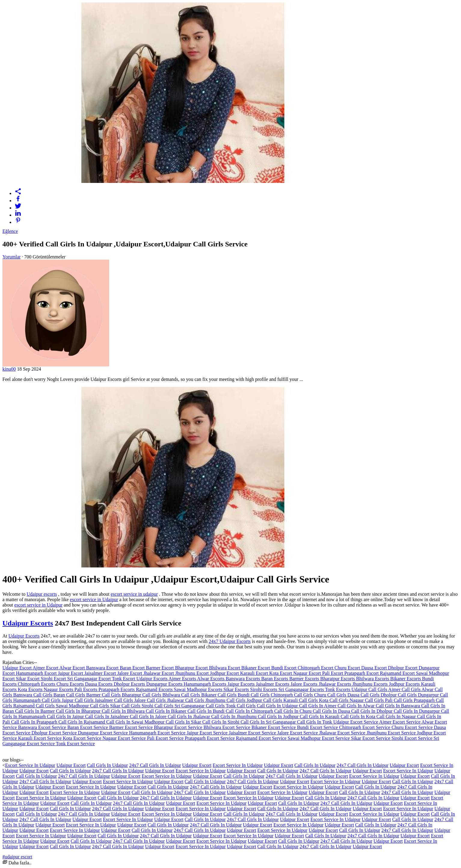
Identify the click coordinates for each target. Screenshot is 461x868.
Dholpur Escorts (130, 684)
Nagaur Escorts (59, 689)
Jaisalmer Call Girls (114, 700)
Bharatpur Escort (192, 668)
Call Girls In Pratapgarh (35, 722)
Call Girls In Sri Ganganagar (269, 722)
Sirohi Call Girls (158, 706)
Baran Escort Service (88, 727)
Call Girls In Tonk (315, 722)
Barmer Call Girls (104, 695)
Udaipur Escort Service (356, 722)
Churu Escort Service (413, 727)
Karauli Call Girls (301, 700)
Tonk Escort (124, 679)
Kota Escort (281, 673)
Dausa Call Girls (364, 695)
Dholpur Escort (403, 668)
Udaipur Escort (17, 668)
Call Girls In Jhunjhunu (235, 717)
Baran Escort (133, 668)
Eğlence (10, 231)
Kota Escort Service (83, 738)
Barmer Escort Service (132, 727)
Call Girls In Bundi (206, 711)
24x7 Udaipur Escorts (230, 641)
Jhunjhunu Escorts (371, 684)
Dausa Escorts (99, 684)
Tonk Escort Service (75, 744)
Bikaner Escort (256, 668)
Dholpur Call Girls (399, 695)
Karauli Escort (255, 673)
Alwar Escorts (211, 679)
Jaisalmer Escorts (273, 684)
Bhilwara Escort (225, 668)
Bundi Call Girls (254, 695)
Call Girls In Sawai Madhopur (136, 722)
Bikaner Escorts (406, 679)
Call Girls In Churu (294, 711)
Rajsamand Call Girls (35, 706)
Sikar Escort (28, 679)
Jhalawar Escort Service (343, 733)
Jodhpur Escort (225, 673)
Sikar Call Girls (126, 706)
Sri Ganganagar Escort (90, 679)
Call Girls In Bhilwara (124, 711)
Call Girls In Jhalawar (190, 717)
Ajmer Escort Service (400, 722)
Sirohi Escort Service (413, 738)
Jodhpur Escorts (405, 684)
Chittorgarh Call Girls (292, 695)
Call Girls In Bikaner (167, 711)
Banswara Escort (103, 668)
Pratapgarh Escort (362, 673)
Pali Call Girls (399, 700)
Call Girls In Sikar (184, 722)
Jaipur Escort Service (208, 733)
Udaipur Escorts (28, 623)
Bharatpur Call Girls (142, 695)
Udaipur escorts (42, 594)
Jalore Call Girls (151, 700)
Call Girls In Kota (359, 717)
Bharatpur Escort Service (179, 727)
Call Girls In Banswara (399, 706)
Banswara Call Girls (33, 695)
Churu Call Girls (331, 695)
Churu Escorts (71, 684)
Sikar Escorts (237, 689)
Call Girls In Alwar (357, 706)
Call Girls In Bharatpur (79, 711)
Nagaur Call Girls (367, 700)
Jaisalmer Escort (101, 673)
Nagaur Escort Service (125, 738)
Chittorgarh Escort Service (365, 727)
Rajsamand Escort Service (262, 738)
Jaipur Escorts (241, 684)
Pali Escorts (87, 689)
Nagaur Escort (308, 673)
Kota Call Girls (334, 700)
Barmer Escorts (305, 679)
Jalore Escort (130, 673)
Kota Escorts (31, 689)
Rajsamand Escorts (155, 689)
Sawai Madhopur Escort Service (320, 738)
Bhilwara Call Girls (182, 695)
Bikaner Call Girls (219, 695)
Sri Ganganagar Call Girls (200, 706)
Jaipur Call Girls (78, 700)
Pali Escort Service (166, 738)
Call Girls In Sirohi (221, 722)
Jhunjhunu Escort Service (392, 733)
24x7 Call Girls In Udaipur (155, 765)
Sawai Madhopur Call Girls (83, 706)
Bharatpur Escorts (338, 679)
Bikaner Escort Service (274, 727)
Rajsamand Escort (398, 673)
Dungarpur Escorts (165, 684)
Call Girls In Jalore (149, 717)
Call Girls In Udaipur (278, 706)
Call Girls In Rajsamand (82, 722)
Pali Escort (333, 673)
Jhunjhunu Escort (192, 673)
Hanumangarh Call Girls (37, 700)
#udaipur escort (17, 857)
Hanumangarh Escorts (206, 684)
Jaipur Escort (71, 673)
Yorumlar (12, 257)
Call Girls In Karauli (320, 717)
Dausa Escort (375, 668)
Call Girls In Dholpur (372, 711)
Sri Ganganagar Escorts (302, 689)
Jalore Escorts (304, 684)
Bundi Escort (284, 668)
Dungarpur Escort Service (103, 733)
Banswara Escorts (243, 679)
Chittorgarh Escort (316, 668)
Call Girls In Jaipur (66, 717)
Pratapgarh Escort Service (210, 738)
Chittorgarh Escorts (37, 684)
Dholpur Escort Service (55, 733)
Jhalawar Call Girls (186, 700)
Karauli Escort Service (40, 738)
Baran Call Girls (70, 695)
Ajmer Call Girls (405, 689)
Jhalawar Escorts (336, 684)
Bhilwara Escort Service (228, 727)
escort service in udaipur (134, 594)
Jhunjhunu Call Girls (226, 700)
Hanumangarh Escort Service (158, 733)
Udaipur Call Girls (370, 689)
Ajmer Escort (46, 668)
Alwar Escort (73, 668)
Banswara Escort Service (43, 727)
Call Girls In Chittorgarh (250, 711)
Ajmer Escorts (183, 679)
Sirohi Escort (54, 679)
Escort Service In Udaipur (30, 765)
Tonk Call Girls (241, 706)
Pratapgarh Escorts (117, 689)
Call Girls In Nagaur (397, 717)
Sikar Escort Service (371, 738)
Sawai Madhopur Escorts (199, 689)
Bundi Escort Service (318, 727)
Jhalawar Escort (159, 673)
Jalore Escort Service (298, 733)
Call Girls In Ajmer (318, 706)
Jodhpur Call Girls (265, 700)
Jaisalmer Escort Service (253, 733)
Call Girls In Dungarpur (417, 711)
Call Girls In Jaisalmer (107, 717)
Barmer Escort (160, 668)
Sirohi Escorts (264, 689)
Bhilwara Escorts (373, 679)
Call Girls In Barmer (35, 711)
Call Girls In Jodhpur (279, 717)
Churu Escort (348, 668)
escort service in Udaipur (94, 599)
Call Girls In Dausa (332, 711)
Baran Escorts (275, 679)
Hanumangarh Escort (37, 673)
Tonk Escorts (338, 689)
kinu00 (9, 369)
